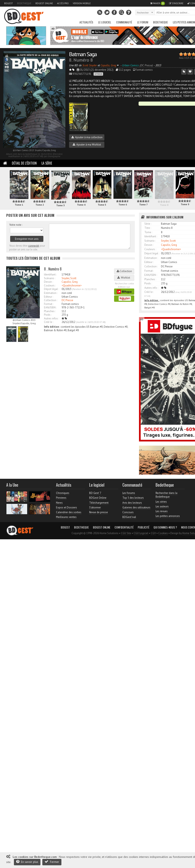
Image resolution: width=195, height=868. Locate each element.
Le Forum (143, 22)
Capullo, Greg (70, 282)
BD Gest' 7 (95, 493)
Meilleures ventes (66, 517)
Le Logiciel (105, 22)
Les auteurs (162, 506)
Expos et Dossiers (66, 507)
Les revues (162, 511)
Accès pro (63, 3)
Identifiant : (50, 275)
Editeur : (49, 297)
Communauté (124, 22)
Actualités (86, 22)
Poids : (48, 315)
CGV (153, 533)
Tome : (148, 232)
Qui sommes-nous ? (165, 527)
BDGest (9, 3)
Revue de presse (99, 512)
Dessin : (48, 282)
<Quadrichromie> (72, 285)
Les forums (129, 493)
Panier (158, 3)
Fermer (52, 862)
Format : (49, 304)
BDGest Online (44, 3)
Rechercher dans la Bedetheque (166, 495)
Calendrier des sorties (69, 512)
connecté (34, 246)
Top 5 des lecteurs (133, 498)
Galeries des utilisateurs (136, 507)
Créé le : (49, 322)
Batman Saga (83, 54)
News (59, 503)
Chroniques (63, 493)
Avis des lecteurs (132, 503)
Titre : (148, 228)
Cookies (163, 533)
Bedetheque (24, 3)
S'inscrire (176, 3)
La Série (47, 163)
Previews (61, 498)
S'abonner (95, 507)
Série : (148, 224)
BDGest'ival (129, 517)
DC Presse (67, 300)
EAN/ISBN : (50, 307)
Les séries (161, 502)
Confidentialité (124, 527)
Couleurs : (50, 285)
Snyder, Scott (69, 278)
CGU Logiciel (141, 533)
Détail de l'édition (24, 163)
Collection (124, 271)
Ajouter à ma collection (87, 137)
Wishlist (124, 278)
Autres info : (151, 288)
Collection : (51, 300)
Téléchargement (99, 503)
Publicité (144, 527)
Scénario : (50, 278)
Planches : (50, 311)
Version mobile (82, 3)
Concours (128, 512)
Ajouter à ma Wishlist (87, 145)
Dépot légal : (51, 289)
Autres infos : (51, 318)
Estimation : (51, 293)
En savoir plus (27, 862)
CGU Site (126, 533)
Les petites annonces (168, 516)
